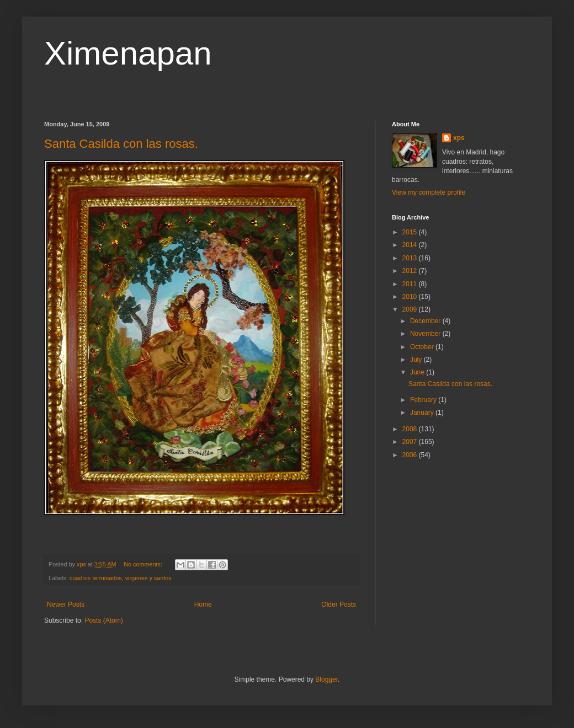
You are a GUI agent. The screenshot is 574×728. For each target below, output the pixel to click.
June (418, 372)
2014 (411, 245)
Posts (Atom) (103, 620)
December (426, 321)
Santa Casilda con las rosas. (121, 144)
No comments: (144, 564)
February (424, 400)
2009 (411, 309)
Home (203, 604)
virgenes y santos (148, 578)
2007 (411, 442)
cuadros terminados (96, 578)
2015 (411, 232)
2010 (411, 297)
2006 (411, 455)
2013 (411, 258)
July (417, 360)
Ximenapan (128, 53)
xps (459, 138)
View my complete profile (429, 192)
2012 (411, 271)
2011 (411, 284)
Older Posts (339, 604)
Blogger (326, 679)
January (423, 413)
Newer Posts (66, 604)
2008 (411, 429)
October (423, 347)
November (426, 334)
